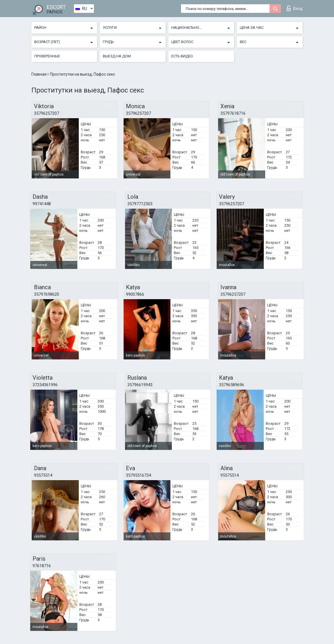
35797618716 (233, 113)
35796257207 (47, 113)
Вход (295, 8)
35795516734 (138, 475)
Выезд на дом (117, 56)
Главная (39, 74)
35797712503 (140, 204)
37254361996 (45, 385)
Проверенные (47, 56)
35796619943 (140, 385)
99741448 (42, 204)
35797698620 (47, 294)
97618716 (42, 566)
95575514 (43, 475)
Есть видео (182, 56)
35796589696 (232, 385)
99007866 (135, 294)
